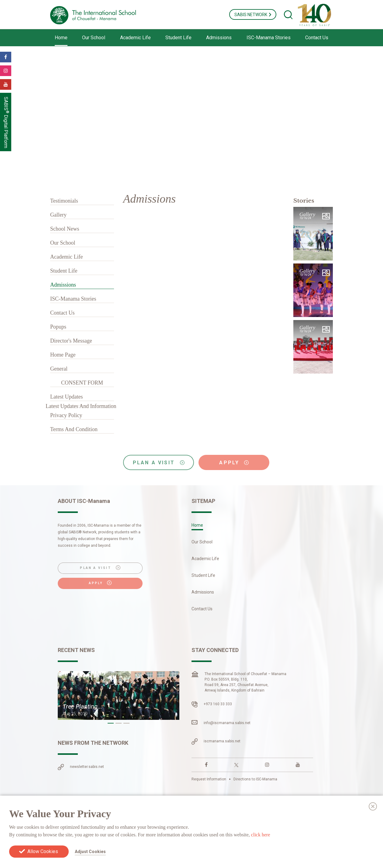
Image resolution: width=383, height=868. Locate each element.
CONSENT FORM (82, 383)
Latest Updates (66, 397)
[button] (111, 723)
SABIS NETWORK (253, 15)
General (59, 369)
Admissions (219, 38)
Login (320, 834)
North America (72, 827)
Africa (158, 827)
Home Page (63, 355)
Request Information (209, 779)
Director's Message (71, 341)
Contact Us (317, 38)
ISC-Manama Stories (269, 38)
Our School (94, 38)
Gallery (58, 215)
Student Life (178, 38)
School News (65, 229)
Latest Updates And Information (81, 406)
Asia (62, 834)
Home (61, 38)
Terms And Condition (74, 429)
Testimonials (64, 201)
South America (108, 827)
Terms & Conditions (234, 816)
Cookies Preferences (305, 816)
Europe (138, 827)
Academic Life (135, 38)
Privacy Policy (66, 415)
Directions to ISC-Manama (255, 779)
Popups (58, 327)
